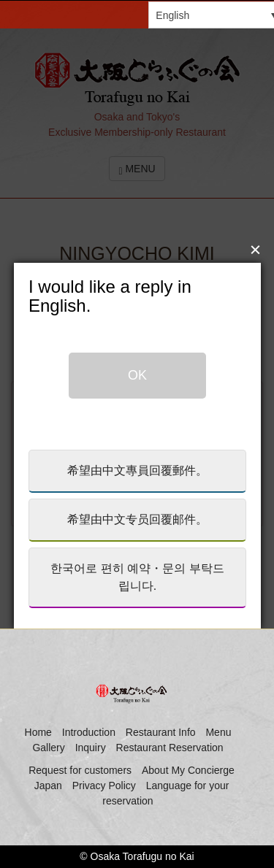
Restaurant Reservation (170, 748)
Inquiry (91, 748)
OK (137, 360)
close (254, 233)
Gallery (48, 748)
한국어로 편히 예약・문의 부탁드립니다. (137, 562)
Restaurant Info (161, 732)
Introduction (89, 732)
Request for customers (80, 770)
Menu (218, 732)
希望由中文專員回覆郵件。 (137, 455)
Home (38, 732)
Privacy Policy (104, 786)
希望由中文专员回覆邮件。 (137, 504)
